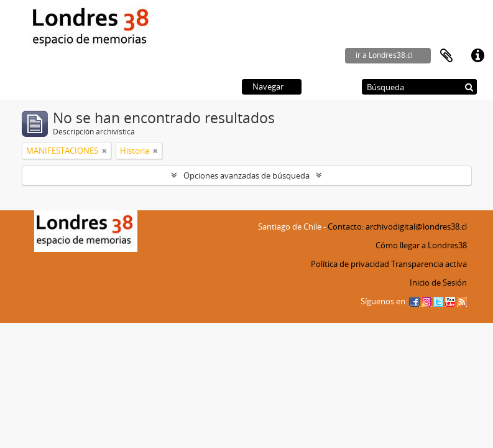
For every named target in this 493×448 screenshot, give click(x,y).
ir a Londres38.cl (384, 55)
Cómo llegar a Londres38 (421, 245)
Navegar (268, 86)
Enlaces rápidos (477, 56)
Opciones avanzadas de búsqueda (246, 175)
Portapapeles (446, 56)
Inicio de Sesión (438, 282)
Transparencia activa (429, 264)
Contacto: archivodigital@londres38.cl (397, 226)
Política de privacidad (350, 264)
